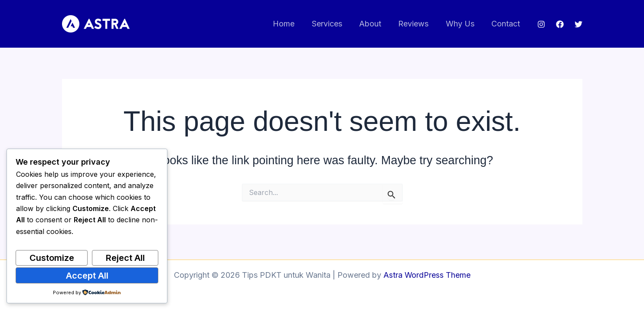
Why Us (462, 24)
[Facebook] (560, 24)
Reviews (417, 24)
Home (292, 24)
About (375, 24)
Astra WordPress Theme (427, 275)
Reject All (125, 258)
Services (333, 24)
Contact (507, 24)
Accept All (87, 276)
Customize (52, 258)
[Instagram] (541, 24)
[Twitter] (579, 24)
